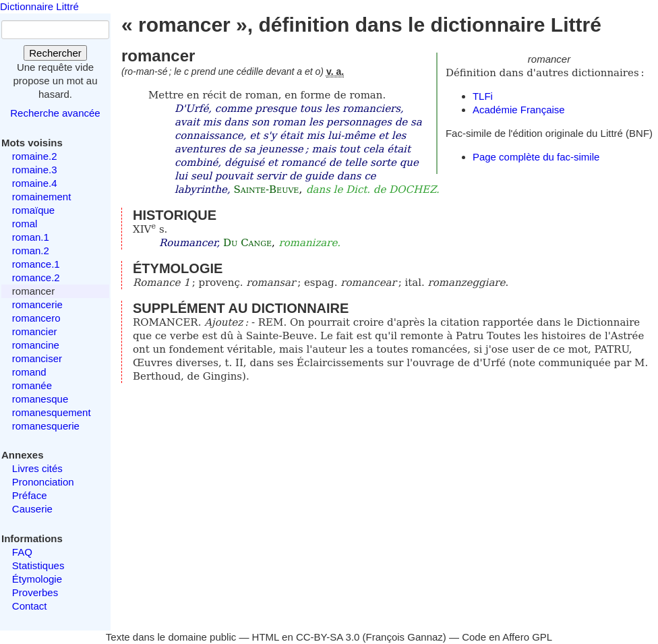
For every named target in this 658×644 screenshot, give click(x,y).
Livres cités (37, 468)
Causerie (32, 509)
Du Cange (247, 243)
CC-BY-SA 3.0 (328, 637)
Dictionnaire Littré (39, 6)
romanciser (37, 358)
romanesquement (52, 412)
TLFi (483, 96)
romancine (36, 345)
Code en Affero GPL (507, 637)
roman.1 (31, 237)
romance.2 (36, 277)
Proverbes (35, 592)
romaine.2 (35, 156)
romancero (36, 318)
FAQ (22, 552)
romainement (42, 197)
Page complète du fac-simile (536, 157)
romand (29, 372)
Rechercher (55, 53)
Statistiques (38, 565)
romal (25, 224)
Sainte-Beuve (266, 189)
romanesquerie (46, 426)
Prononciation (43, 482)
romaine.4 (35, 183)
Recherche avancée (55, 113)
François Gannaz (405, 637)
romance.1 (36, 264)
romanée (32, 385)
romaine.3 (35, 170)
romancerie (37, 304)
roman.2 (31, 251)
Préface (30, 495)
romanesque (40, 399)
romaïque (33, 210)
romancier (35, 331)
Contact (30, 606)
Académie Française (519, 110)
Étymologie (37, 579)
